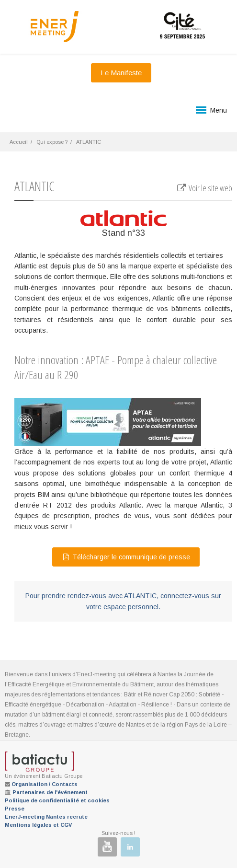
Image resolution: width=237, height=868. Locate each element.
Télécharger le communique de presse (126, 557)
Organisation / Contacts (45, 784)
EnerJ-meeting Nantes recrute (46, 817)
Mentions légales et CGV (38, 825)
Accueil (19, 142)
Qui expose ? (52, 142)
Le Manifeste (121, 73)
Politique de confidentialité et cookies (57, 800)
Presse (15, 809)
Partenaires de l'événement (50, 792)
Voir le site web (204, 188)
